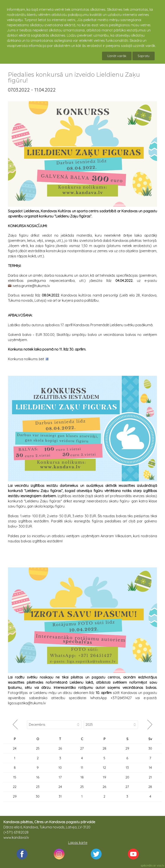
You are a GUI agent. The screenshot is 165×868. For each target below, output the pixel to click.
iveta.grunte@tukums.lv (31, 286)
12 (104, 768)
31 (60, 796)
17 (60, 777)
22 (15, 787)
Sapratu (144, 56)
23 (38, 787)
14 (150, 768)
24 (15, 748)
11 (82, 768)
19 (104, 777)
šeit (41, 359)
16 (38, 777)
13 (127, 768)
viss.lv (161, 865)
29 (127, 748)
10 (60, 768)
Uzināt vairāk (117, 56)
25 (38, 748)
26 (60, 748)
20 (127, 777)
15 (15, 777)
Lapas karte (78, 843)
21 (150, 777)
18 (82, 777)
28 (104, 748)
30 (150, 748)
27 (82, 748)
